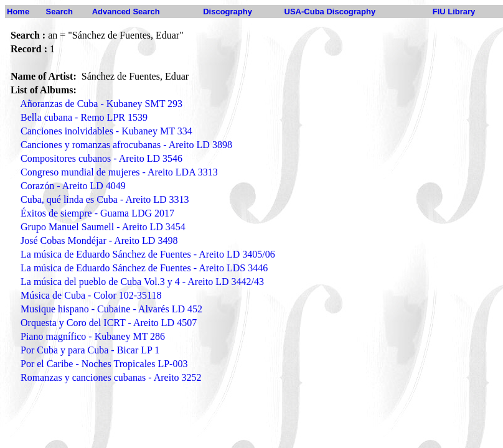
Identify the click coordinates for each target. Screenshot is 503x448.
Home (18, 12)
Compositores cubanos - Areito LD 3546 (101, 158)
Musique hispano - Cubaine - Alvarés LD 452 (111, 309)
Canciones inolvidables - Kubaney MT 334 (106, 131)
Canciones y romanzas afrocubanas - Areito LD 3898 (126, 145)
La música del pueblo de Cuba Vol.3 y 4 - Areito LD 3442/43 (142, 282)
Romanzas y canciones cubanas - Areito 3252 (111, 377)
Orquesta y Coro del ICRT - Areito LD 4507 (109, 323)
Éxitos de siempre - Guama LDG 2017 (97, 213)
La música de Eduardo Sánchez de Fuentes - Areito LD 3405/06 (148, 254)
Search (59, 12)
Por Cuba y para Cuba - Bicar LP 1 (90, 350)
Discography (228, 12)
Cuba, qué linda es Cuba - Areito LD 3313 (105, 199)
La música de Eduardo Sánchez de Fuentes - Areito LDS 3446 (144, 268)
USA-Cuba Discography (330, 12)
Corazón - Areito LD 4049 (73, 186)
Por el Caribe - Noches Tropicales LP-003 (104, 364)
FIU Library (454, 12)
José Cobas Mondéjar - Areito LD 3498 (99, 240)
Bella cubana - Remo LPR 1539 (84, 117)
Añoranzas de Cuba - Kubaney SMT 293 (101, 104)
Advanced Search (126, 12)
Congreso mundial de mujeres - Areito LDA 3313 (119, 172)
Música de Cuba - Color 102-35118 (91, 295)
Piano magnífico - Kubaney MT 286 (93, 336)
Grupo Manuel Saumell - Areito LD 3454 (103, 227)
